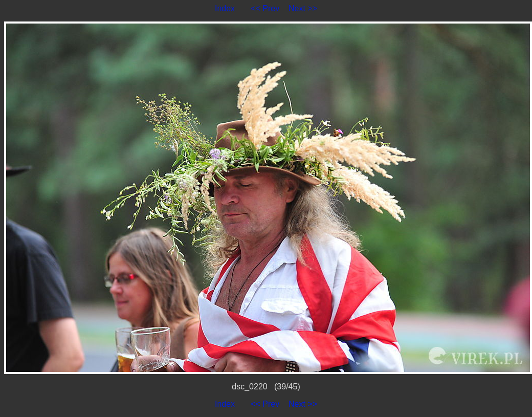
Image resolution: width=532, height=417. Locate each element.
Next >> (303, 8)
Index (225, 8)
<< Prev (265, 8)
